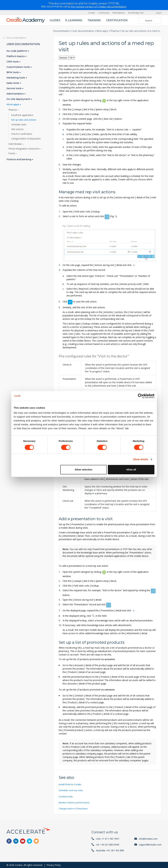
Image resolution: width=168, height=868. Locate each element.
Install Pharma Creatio (70, 784)
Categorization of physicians (73, 808)
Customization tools (19, 67)
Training (94, 20)
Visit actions (17, 129)
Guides (55, 20)
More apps (102, 31)
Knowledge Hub (136, 13)
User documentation (83, 31)
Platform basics (16, 56)
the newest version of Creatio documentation (99, 7)
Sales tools (13, 83)
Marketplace (119, 13)
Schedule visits (19, 125)
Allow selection (84, 470)
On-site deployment (19, 99)
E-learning (74, 20)
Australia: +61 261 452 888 (110, 850)
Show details (141, 459)
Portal (12, 153)
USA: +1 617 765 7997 (108, 838)
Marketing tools (16, 78)
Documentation (62, 31)
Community (104, 13)
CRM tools (13, 62)
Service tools (14, 88)
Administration (15, 94)
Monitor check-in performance (75, 802)
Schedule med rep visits (71, 790)
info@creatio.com (148, 838)
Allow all (131, 470)
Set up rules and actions (24, 120)
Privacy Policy (54, 865)
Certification (117, 20)
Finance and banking (19, 159)
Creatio (92, 13)
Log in (159, 13)
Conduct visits (66, 796)
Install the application (22, 115)
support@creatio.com (150, 844)
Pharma (115, 31)
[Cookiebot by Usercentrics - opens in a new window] (140, 396)
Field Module (15, 144)
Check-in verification (22, 134)
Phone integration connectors (24, 149)
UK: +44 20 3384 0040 (108, 844)
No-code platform (17, 51)
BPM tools (13, 72)
